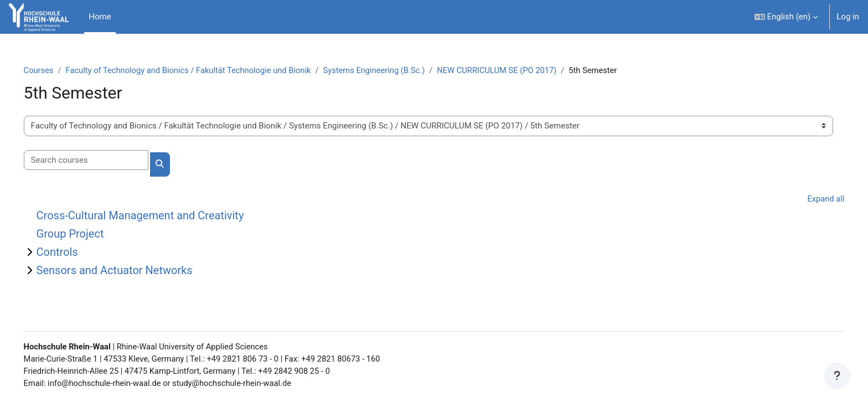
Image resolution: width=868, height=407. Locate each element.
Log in (848, 17)
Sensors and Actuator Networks (130, 271)
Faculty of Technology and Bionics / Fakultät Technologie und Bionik (207, 70)
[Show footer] (837, 376)
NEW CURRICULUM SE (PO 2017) (522, 70)
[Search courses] (102, 160)
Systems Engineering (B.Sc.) (397, 70)
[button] (786, 17)
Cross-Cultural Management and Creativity (156, 216)
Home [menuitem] (100, 17)
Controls (73, 253)
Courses (55, 70)
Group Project (86, 234)
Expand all (810, 199)
